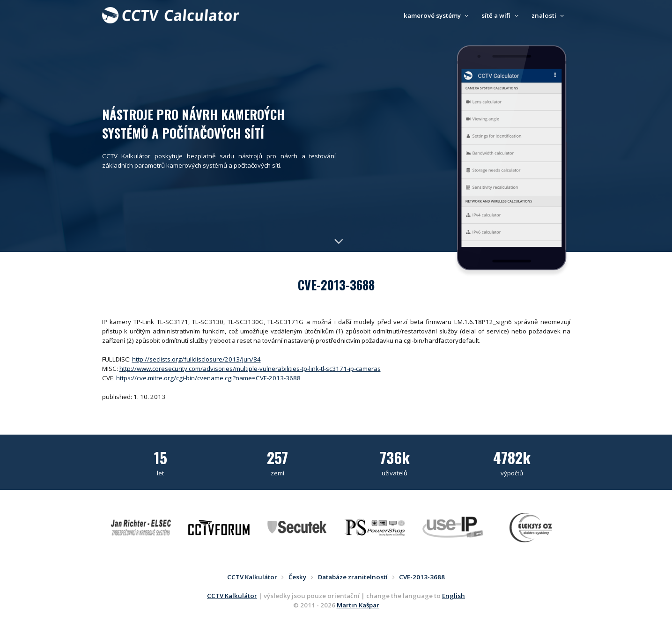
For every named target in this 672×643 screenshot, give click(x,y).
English (454, 596)
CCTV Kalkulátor (232, 596)
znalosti (549, 15)
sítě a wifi (501, 15)
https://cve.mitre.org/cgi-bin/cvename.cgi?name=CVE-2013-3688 (208, 378)
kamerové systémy (437, 15)
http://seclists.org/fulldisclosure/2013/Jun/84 (196, 359)
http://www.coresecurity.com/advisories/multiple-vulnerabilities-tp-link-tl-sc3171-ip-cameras (250, 369)
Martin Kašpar (358, 605)
